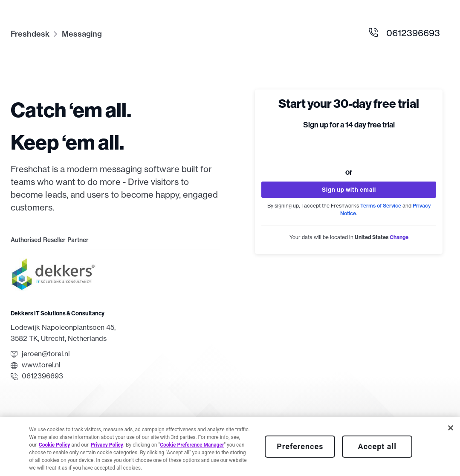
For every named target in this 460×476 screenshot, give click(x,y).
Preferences (300, 446)
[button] (399, 237)
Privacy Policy (107, 445)
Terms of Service (381, 206)
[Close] (451, 428)
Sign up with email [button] (349, 190)
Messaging (82, 34)
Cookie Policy (55, 445)
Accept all (377, 446)
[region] (230, 447)
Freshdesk (30, 34)
